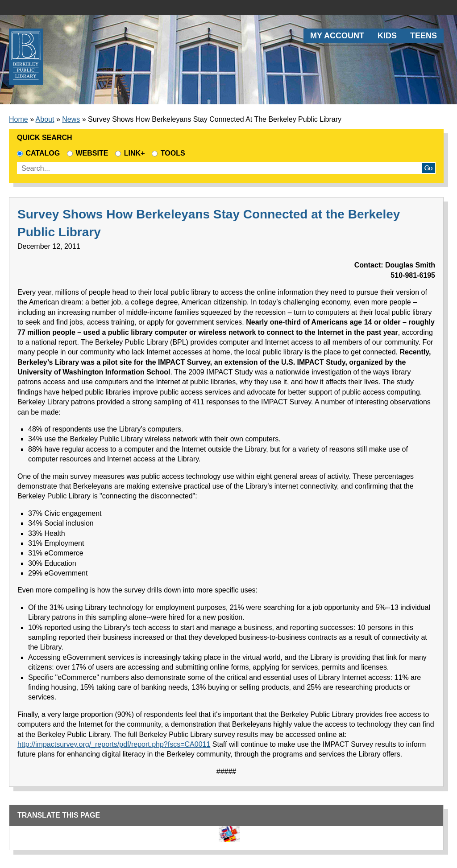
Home (19, 119)
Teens (424, 36)
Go (428, 168)
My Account (337, 36)
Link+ (130, 153)
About (45, 119)
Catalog (38, 153)
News (71, 119)
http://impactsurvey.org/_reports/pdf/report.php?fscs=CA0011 (114, 744)
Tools (170, 153)
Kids (387, 36)
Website (87, 153)
